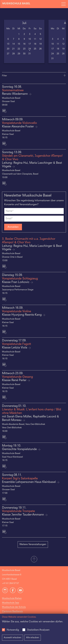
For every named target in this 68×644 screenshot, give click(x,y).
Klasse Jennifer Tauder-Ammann (23, 515)
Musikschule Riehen (12, 598)
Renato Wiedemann (15, 94)
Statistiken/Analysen (38, 630)
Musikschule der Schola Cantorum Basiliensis (14, 609)
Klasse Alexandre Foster (18, 127)
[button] (34, 559)
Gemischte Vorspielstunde (20, 449)
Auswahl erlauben (13, 638)
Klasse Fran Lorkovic (16, 282)
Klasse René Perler (15, 380)
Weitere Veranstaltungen (33, 544)
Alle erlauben (33, 638)
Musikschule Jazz (11, 603)
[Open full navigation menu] (63, 4)
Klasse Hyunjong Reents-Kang (22, 315)
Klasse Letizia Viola (15, 348)
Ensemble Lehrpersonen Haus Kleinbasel (29, 482)
